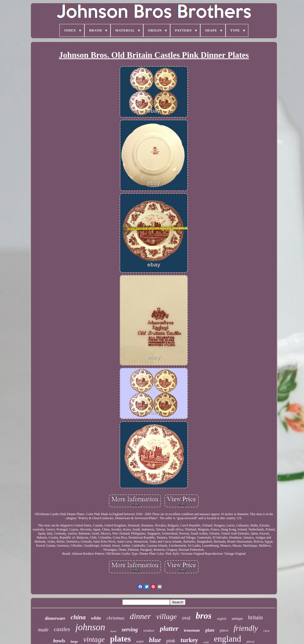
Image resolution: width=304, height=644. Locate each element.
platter (169, 629)
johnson (90, 627)
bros (204, 616)
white (96, 618)
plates (120, 639)
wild (206, 642)
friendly (246, 628)
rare (266, 631)
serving (130, 629)
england (228, 639)
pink (171, 641)
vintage (94, 639)
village (166, 616)
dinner (140, 616)
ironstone (192, 630)
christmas (116, 618)
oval (186, 618)
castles (62, 629)
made (43, 630)
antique (237, 619)
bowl (113, 631)
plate (210, 630)
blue (155, 640)
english (222, 619)
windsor (149, 630)
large (74, 641)
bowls (59, 641)
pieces (251, 642)
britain (255, 617)
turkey (189, 640)
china (78, 617)
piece (224, 630)
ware (140, 641)
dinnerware (55, 618)
